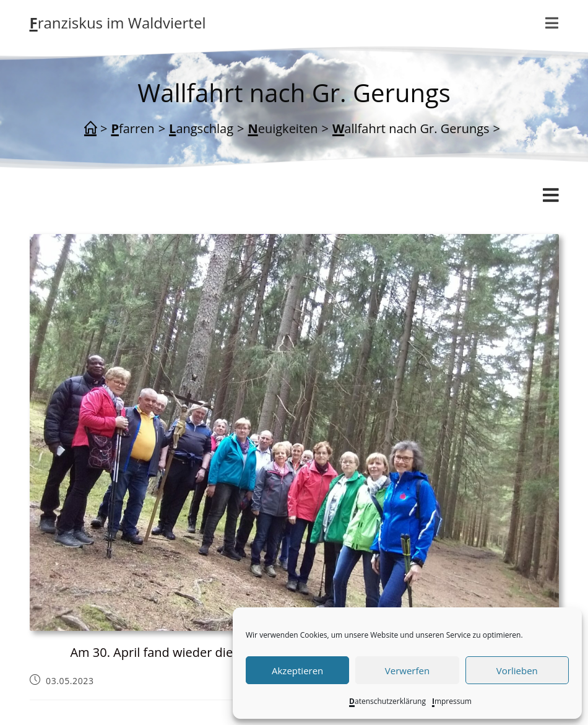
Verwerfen (407, 671)
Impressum (452, 701)
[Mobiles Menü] (552, 23)
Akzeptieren (297, 671)
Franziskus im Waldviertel (118, 23)
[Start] (90, 129)
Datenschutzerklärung (387, 701)
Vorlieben (517, 671)
